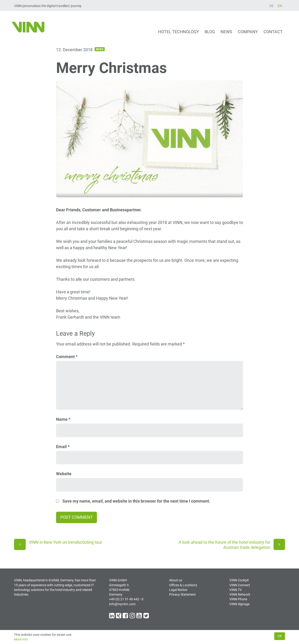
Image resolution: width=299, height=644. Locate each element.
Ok (280, 636)
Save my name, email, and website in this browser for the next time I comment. (136, 501)
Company (248, 32)
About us (176, 580)
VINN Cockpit (239, 580)
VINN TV (236, 590)
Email (63, 447)
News (226, 32)
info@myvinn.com (122, 604)
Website (64, 474)
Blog (210, 32)
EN (280, 6)
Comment (67, 357)
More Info (21, 639)
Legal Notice (178, 590)
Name (63, 419)
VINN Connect (240, 585)
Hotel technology (179, 32)
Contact (273, 32)
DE (272, 6)
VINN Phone (238, 599)
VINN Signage (239, 604)
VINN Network (240, 594)
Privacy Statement (182, 594)
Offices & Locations (183, 585)
